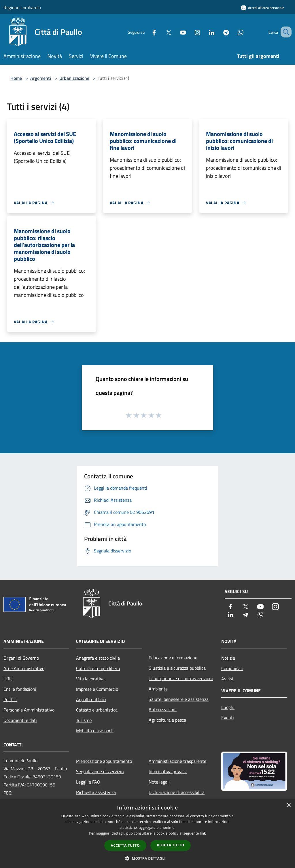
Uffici (8, 679)
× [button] (289, 805)
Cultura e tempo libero (98, 668)
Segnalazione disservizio (100, 771)
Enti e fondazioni (20, 689)
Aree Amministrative (24, 668)
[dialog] (147, 834)
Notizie (228, 658)
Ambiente (158, 689)
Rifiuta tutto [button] (171, 845)
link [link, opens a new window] (203, 833)
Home (16, 78)
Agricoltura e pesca (167, 720)
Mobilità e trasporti (95, 731)
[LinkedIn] (205, 32)
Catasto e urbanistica (97, 710)
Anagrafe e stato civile (98, 658)
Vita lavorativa (90, 679)
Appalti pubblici (91, 699)
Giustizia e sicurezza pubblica (177, 668)
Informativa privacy (168, 771)
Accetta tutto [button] (125, 845)
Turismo (84, 720)
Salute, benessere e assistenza (179, 699)
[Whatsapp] (233, 32)
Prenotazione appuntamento (104, 761)
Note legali (159, 782)
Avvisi (227, 679)
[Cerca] (285, 32)
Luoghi (228, 707)
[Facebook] (147, 32)
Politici (10, 699)
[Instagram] (190, 32)
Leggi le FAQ (88, 782)
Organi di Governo (21, 658)
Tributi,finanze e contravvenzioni (181, 678)
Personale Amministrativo (29, 710)
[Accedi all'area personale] (262, 8)
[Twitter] (161, 32)
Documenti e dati (20, 720)
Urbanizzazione (74, 78)
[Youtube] (176, 32)
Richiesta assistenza (96, 792)
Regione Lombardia (22, 7)
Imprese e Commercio (97, 689)
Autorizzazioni (163, 710)
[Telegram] (219, 32)
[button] (147, 858)
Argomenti (41, 78)
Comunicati (232, 668)
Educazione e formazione (173, 658)
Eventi (228, 718)
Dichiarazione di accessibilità (177, 792)
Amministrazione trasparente (177, 761)
